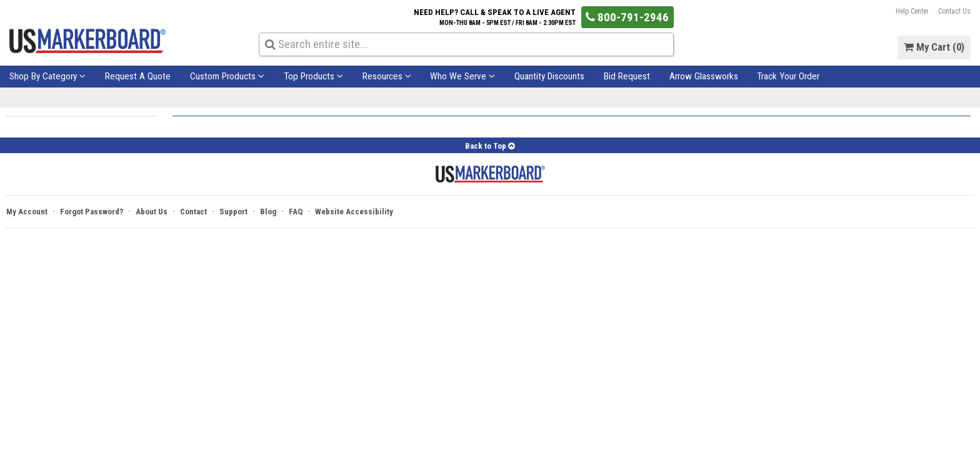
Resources (387, 76)
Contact (193, 212)
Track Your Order (788, 76)
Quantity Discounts (549, 76)
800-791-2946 (627, 17)
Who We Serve (462, 76)
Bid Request (627, 76)
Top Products (313, 76)
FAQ (296, 212)
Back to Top (490, 146)
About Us (152, 212)
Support (233, 212)
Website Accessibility (354, 212)
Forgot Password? (92, 212)
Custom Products (227, 76)
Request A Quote (138, 76)
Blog (268, 212)
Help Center (912, 11)
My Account (27, 212)
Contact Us (954, 11)
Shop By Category (47, 76)
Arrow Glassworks (704, 76)
